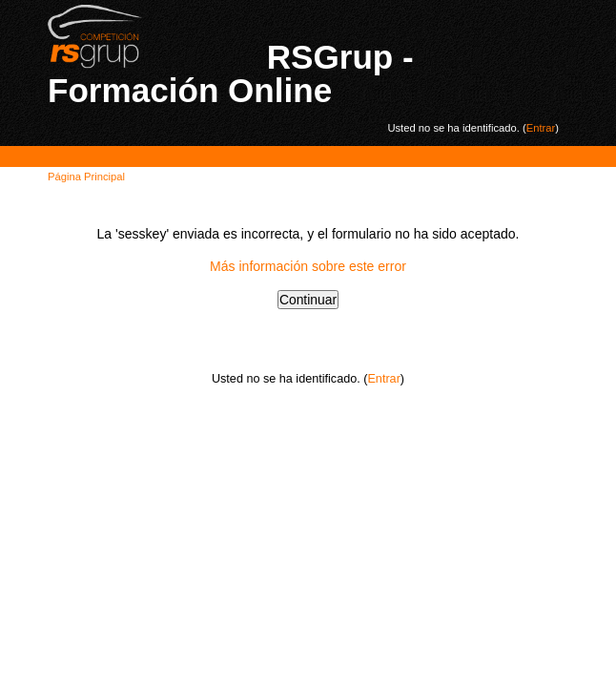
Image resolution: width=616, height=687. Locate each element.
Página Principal (86, 177)
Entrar (541, 128)
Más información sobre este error (308, 266)
